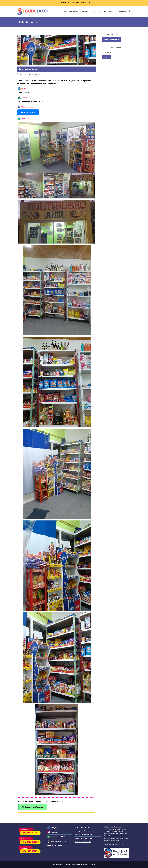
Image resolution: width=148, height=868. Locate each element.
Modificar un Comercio (84, 838)
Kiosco (30, 74)
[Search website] (130, 11)
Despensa (23, 74)
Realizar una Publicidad (84, 835)
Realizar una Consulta (83, 842)
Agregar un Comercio (83, 831)
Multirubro (38, 74)
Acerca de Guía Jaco (83, 827)
